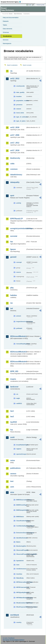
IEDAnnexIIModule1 (18, 336)
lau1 (12, 411)
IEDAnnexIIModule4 (18, 362)
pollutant (19, 328)
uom (12, 487)
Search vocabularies (12, 65)
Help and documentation (11, 18)
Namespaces (7, 43)
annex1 (19, 316)
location (19, 96)
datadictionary (16, 175)
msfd (12, 437)
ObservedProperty (21, 550)
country (19, 622)
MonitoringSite (21, 546)
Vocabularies (7, 36)
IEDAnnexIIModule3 (18, 352)
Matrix (18, 542)
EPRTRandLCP (17, 219)
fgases (13, 249)
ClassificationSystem (21, 521)
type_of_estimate (21, 117)
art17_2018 (15, 150)
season (19, 109)
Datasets (6, 21)
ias (11, 303)
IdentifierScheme (21, 538)
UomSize (19, 574)
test (12, 481)
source (19, 272)
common (14, 169)
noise (13, 460)
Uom (18, 565)
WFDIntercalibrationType (21, 582)
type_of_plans (21, 121)
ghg (12, 288)
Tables (5, 25)
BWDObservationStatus (21, 500)
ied (12, 308)
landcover (14, 387)
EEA (12, 2)
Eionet (11, 14)
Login (30, 5)
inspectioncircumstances (21, 322)
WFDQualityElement (21, 592)
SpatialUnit (20, 561)
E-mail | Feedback (9, 638)
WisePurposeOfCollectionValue (21, 607)
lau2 (12, 417)
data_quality (20, 92)
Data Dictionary (18, 14)
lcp (12, 430)
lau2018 (14, 422)
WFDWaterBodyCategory (21, 598)
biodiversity (15, 158)
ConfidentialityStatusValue (21, 526)
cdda (12, 164)
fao (12, 242)
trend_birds (20, 113)
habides (14, 295)
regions (19, 449)
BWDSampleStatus (21, 510)
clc (17, 394)
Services (6, 40)
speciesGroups (21, 454)
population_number (21, 101)
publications (15, 468)
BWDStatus (20, 517)
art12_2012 (15, 79)
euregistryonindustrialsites (18, 228)
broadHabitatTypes (21, 445)
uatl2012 (19, 403)
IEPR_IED (14, 371)
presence (19, 105)
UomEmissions (21, 569)
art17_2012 (15, 143)
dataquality (15, 182)
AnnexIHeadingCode (21, 344)
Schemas (6, 32)
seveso (13, 474)
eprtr (12, 196)
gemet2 (13, 257)
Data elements (7, 29)
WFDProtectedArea (21, 587)
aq (11, 71)
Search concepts (27, 65)
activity (19, 203)
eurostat (14, 236)
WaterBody (20, 578)
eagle (18, 398)
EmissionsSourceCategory (21, 533)
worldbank (15, 615)
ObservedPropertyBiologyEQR (21, 554)
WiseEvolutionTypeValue (21, 603)
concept (19, 262)
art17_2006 (15, 135)
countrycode (20, 86)
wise (12, 492)
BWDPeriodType (21, 505)
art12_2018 (15, 127)
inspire (13, 379)
